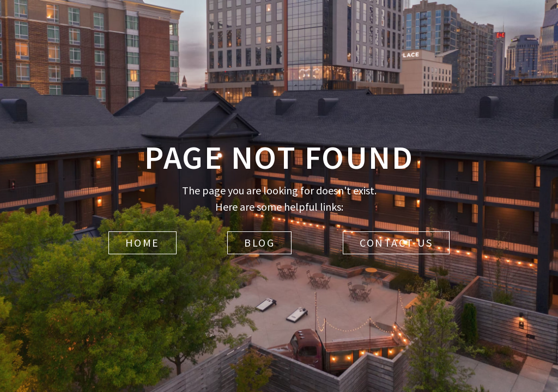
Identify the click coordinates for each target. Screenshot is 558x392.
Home (142, 243)
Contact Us (396, 243)
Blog (259, 243)
